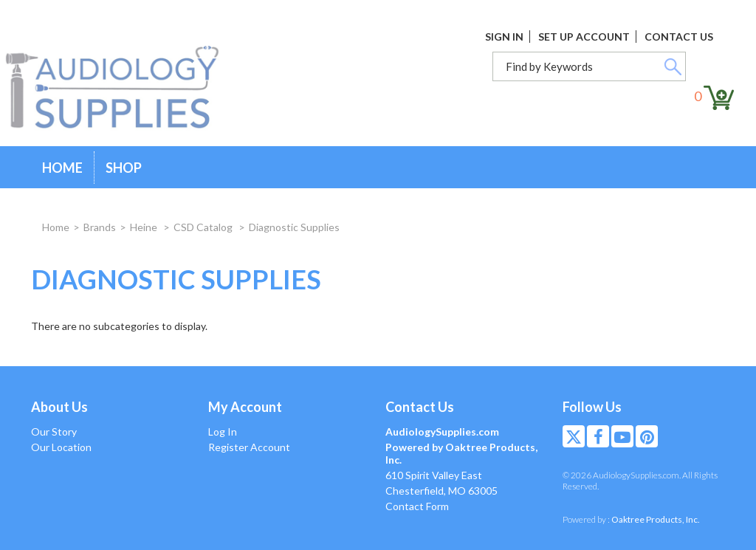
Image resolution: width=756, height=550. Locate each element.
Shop (124, 168)
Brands (100, 227)
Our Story (54, 432)
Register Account (249, 447)
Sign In (504, 37)
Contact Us (679, 37)
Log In (223, 432)
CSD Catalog (204, 227)
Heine (145, 227)
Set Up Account (584, 37)
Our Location (61, 447)
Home (62, 168)
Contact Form (417, 506)
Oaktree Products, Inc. (656, 519)
